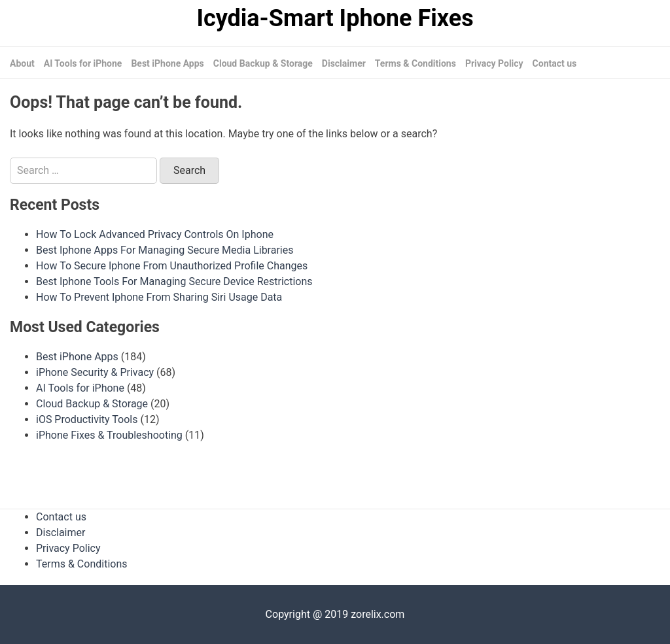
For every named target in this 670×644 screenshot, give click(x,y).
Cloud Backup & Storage (263, 63)
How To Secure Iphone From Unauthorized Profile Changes (172, 266)
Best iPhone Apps (167, 63)
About (22, 63)
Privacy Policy (494, 63)
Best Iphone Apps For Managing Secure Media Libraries (165, 250)
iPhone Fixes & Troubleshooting (109, 435)
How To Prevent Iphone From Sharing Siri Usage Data (159, 297)
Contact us (555, 63)
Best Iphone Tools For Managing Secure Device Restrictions (174, 281)
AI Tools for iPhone (83, 63)
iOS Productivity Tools (87, 419)
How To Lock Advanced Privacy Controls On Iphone (155, 234)
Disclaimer (344, 63)
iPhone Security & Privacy (95, 372)
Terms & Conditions (415, 63)
